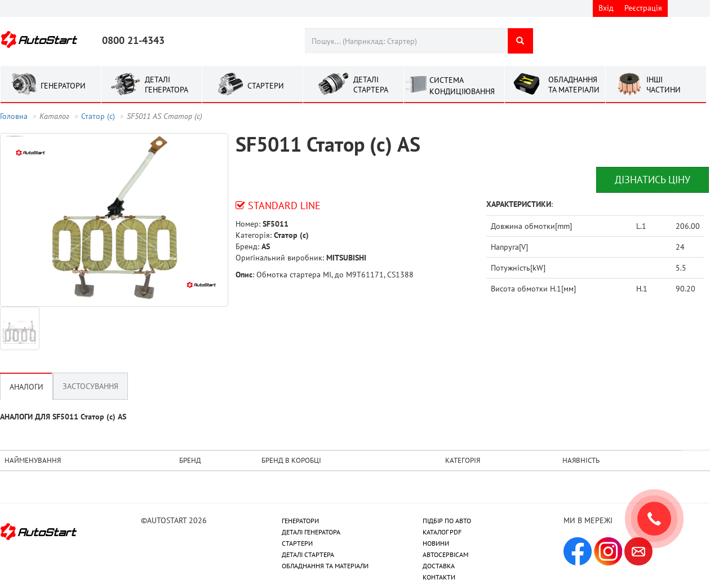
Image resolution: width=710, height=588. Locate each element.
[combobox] (406, 41)
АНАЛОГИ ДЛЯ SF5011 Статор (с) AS (63, 417)
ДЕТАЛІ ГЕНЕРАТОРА (311, 532)
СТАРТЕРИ (297, 543)
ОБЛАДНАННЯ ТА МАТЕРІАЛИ (325, 566)
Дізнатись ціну (653, 180)
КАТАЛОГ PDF (442, 532)
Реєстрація (643, 8)
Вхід (606, 8)
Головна (14, 116)
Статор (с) (98, 116)
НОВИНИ (436, 543)
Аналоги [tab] (26, 387)
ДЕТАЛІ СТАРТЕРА (308, 554)
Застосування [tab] (90, 386)
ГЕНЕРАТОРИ (300, 521)
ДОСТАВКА (439, 566)
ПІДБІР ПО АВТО (447, 521)
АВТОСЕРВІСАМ (445, 554)
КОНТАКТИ (439, 577)
